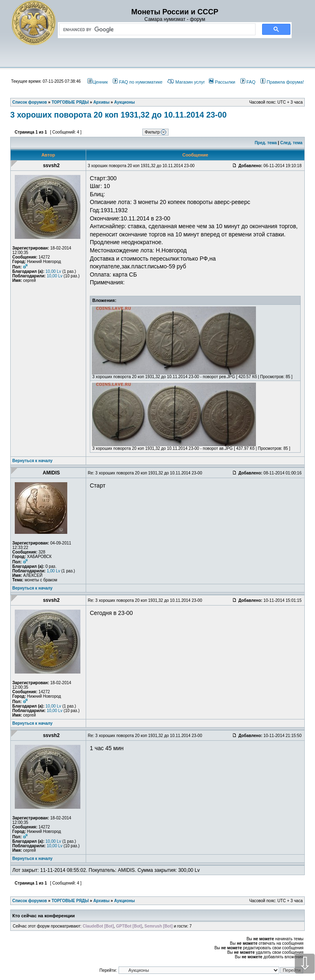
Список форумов (30, 901)
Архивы (101, 901)
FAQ (248, 82)
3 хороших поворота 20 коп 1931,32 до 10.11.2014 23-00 (119, 115)
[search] (156, 29)
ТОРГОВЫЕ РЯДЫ (70, 901)
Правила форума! (282, 82)
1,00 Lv (54, 571)
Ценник (97, 82)
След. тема (291, 143)
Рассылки (222, 82)
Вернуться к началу (32, 461)
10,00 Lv (53, 271)
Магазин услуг (186, 82)
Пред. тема (266, 143)
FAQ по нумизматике (138, 82)
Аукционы (124, 901)
